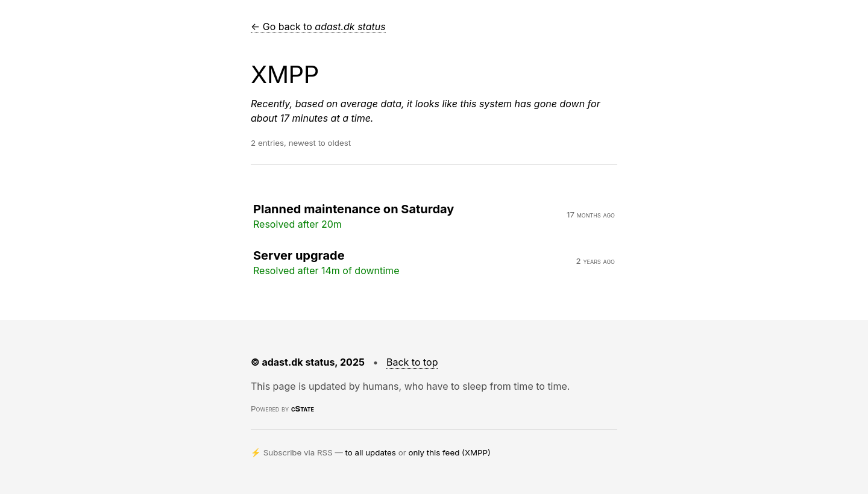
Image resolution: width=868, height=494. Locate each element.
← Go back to (318, 27)
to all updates (371, 452)
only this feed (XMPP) (449, 452)
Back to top (412, 362)
